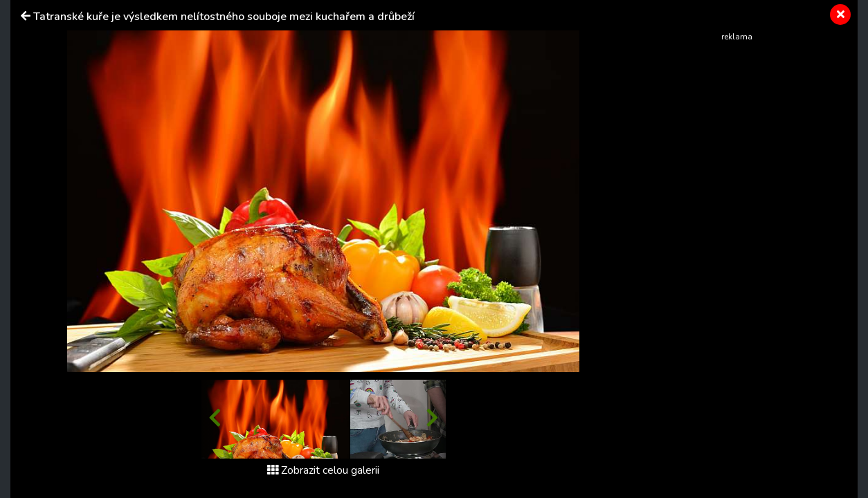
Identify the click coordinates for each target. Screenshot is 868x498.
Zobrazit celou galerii (323, 470)
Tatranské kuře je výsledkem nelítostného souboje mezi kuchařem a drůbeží (224, 17)
